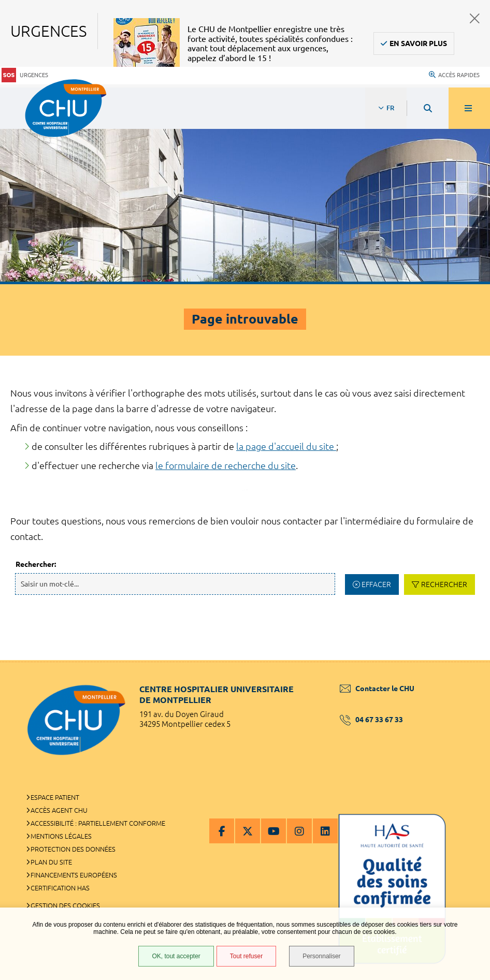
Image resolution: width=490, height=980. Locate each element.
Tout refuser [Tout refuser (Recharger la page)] (246, 956)
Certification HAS (60, 888)
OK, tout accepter (176, 956)
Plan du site (51, 862)
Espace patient (55, 797)
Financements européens (74, 875)
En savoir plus (418, 43)
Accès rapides (454, 75)
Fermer (475, 18)
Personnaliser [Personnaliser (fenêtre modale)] (321, 956)
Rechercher (444, 584)
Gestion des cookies (65, 905)
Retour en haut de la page (464, 660)
